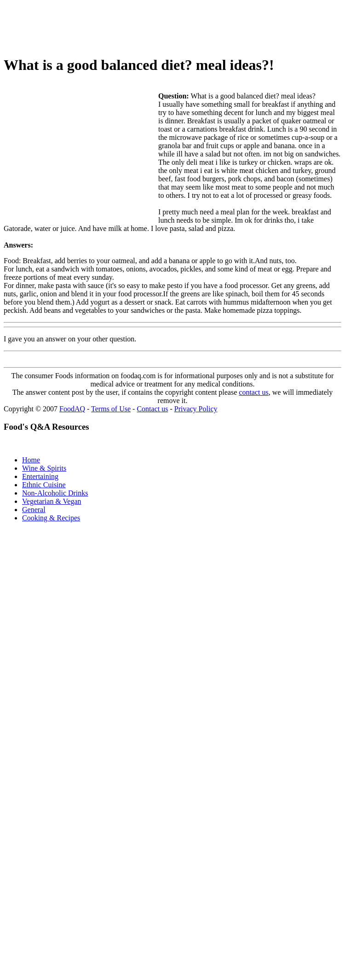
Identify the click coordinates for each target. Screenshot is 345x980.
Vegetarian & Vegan (52, 501)
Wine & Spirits (44, 468)
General (34, 510)
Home (31, 460)
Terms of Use (111, 409)
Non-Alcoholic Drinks (55, 493)
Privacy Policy (196, 409)
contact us (253, 392)
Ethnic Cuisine (44, 485)
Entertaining (40, 476)
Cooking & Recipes (51, 518)
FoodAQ (72, 409)
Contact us (152, 409)
